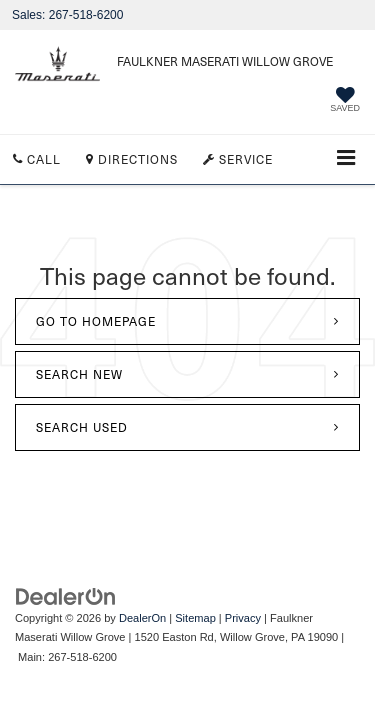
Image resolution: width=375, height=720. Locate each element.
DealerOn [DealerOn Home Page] (142, 618)
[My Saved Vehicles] (345, 102)
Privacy (243, 618)
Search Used (82, 427)
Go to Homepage (96, 321)
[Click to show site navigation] (346, 159)
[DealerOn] (66, 595)
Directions (132, 159)
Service (238, 159)
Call (37, 159)
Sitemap (195, 618)
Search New (79, 374)
